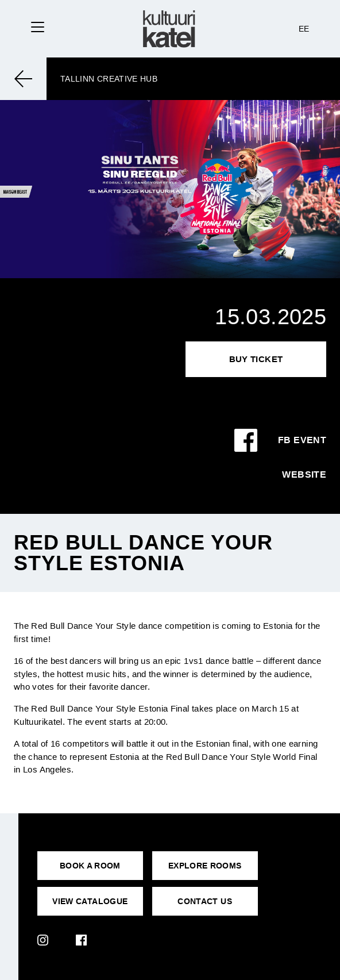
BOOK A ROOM (90, 866)
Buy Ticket (256, 359)
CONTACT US (205, 901)
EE (304, 29)
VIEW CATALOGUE (90, 901)
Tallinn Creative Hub (109, 79)
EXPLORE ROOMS (205, 866)
